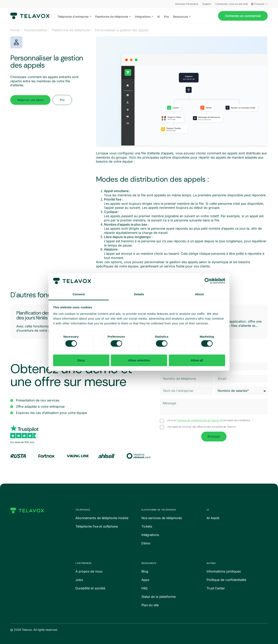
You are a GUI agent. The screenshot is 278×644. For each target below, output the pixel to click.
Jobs (79, 580)
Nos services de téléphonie (162, 518)
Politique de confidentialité (226, 580)
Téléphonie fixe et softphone (97, 526)
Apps (145, 580)
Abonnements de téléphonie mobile (102, 518)
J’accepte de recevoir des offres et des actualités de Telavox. (202, 427)
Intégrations (150, 535)
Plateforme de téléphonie (71, 30)
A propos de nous (89, 571)
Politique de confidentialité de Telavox (198, 420)
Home (15, 30)
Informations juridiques (224, 571)
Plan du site (150, 605)
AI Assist (213, 518)
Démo (146, 543)
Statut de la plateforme (159, 597)
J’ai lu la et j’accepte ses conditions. (209, 420)
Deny (81, 360)
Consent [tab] (79, 294)
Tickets (147, 526)
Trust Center (216, 588)
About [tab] (199, 294)
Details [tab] (139, 294)
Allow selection (139, 360)
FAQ (144, 588)
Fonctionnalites (36, 30)
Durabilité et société (90, 588)
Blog (145, 571)
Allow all (197, 360)
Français (259, 4)
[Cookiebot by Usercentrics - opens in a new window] (207, 281)
